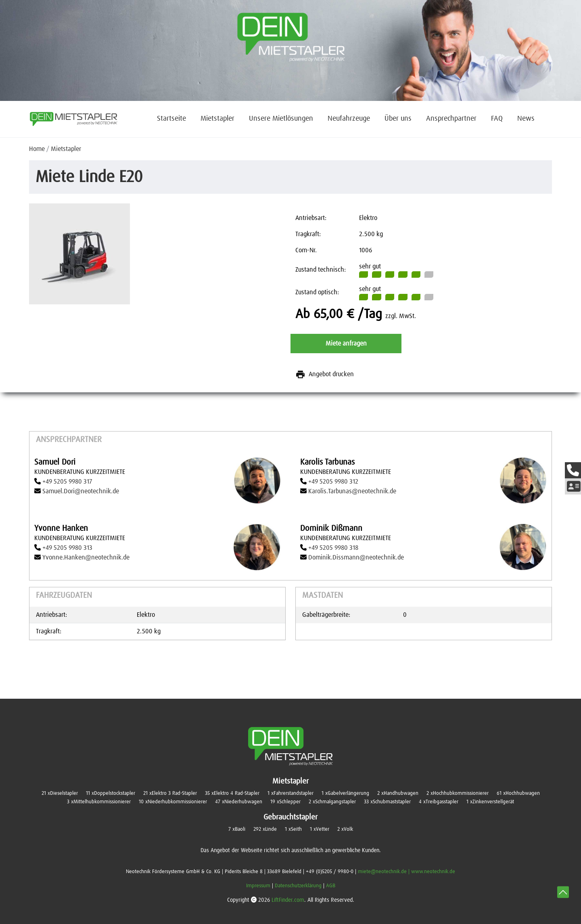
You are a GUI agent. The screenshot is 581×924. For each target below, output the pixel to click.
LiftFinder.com (288, 900)
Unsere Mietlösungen (281, 119)
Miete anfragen (346, 344)
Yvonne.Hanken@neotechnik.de (86, 557)
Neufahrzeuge (349, 119)
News (526, 119)
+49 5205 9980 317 (67, 482)
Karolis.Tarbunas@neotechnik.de (352, 491)
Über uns (398, 119)
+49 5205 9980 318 (333, 548)
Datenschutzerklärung (298, 886)
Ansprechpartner (451, 119)
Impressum (258, 886)
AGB (331, 886)
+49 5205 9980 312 (333, 482)
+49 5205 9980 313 (67, 548)
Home (37, 149)
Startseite (171, 119)
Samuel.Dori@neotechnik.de (81, 491)
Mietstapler (217, 119)
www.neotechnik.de (433, 872)
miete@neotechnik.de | (385, 872)
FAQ (497, 119)
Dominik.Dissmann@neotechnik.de (356, 557)
